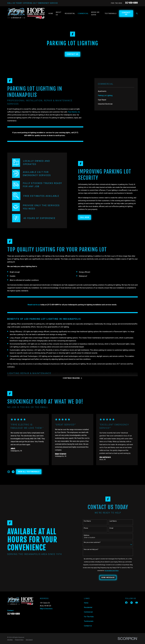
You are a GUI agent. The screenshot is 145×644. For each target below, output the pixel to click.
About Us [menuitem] (59, 14)
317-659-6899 (131, 3)
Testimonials (89, 621)
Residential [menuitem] (70, 14)
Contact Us (126, 14)
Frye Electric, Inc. (74, 112)
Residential (88, 607)
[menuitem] (116, 91)
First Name (89, 521)
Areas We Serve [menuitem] (95, 14)
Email (113, 528)
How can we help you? (93, 549)
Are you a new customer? (94, 542)
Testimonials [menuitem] (111, 14)
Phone (88, 528)
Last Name (115, 521)
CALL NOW (88, 217)
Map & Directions (46, 609)
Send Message (110, 577)
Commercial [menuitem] (83, 14)
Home (86, 603)
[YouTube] (137, 603)
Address (88, 535)
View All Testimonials (29, 472)
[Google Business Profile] (131, 603)
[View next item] (13, 472)
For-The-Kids (117, 3)
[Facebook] (126, 603)
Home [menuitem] (51, 14)
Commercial (88, 612)
